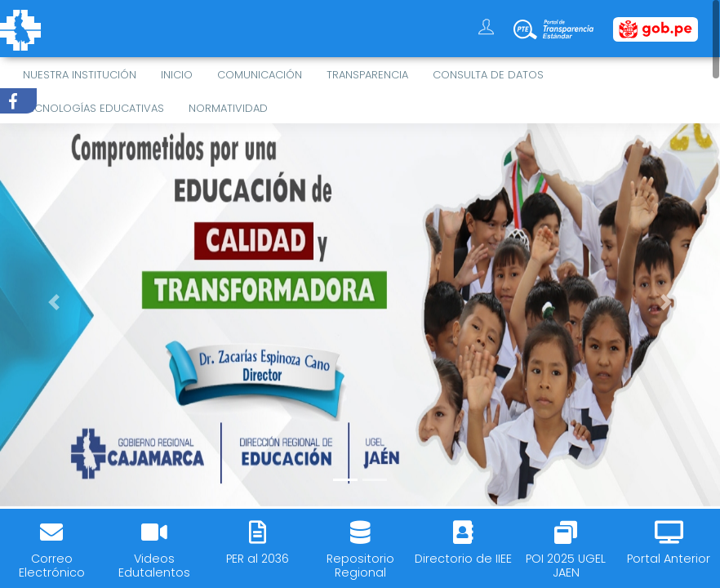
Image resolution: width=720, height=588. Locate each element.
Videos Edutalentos (154, 566)
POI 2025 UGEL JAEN (566, 566)
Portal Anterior (669, 559)
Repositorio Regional (360, 566)
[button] (54, 302)
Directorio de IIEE (463, 559)
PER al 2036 (258, 559)
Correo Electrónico (52, 566)
